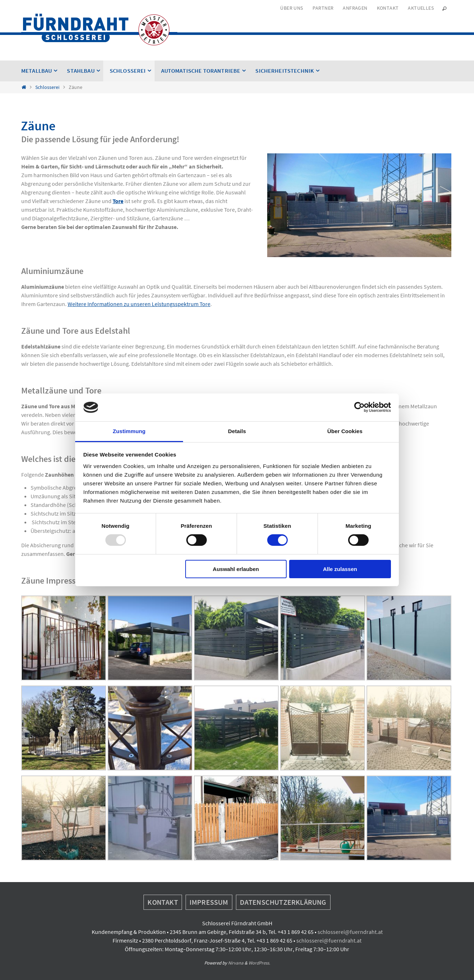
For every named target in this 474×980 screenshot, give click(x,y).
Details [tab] (237, 431)
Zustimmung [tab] (129, 431)
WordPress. (259, 963)
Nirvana (236, 963)
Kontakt (388, 8)
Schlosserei (47, 87)
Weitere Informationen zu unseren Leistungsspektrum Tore (139, 304)
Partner (323, 8)
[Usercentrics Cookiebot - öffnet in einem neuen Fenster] (359, 407)
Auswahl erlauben (236, 569)
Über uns (291, 8)
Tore (118, 201)
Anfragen (355, 8)
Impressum (209, 902)
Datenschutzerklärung (283, 902)
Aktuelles (421, 8)
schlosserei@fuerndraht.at (350, 932)
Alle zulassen (340, 569)
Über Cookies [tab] (345, 431)
